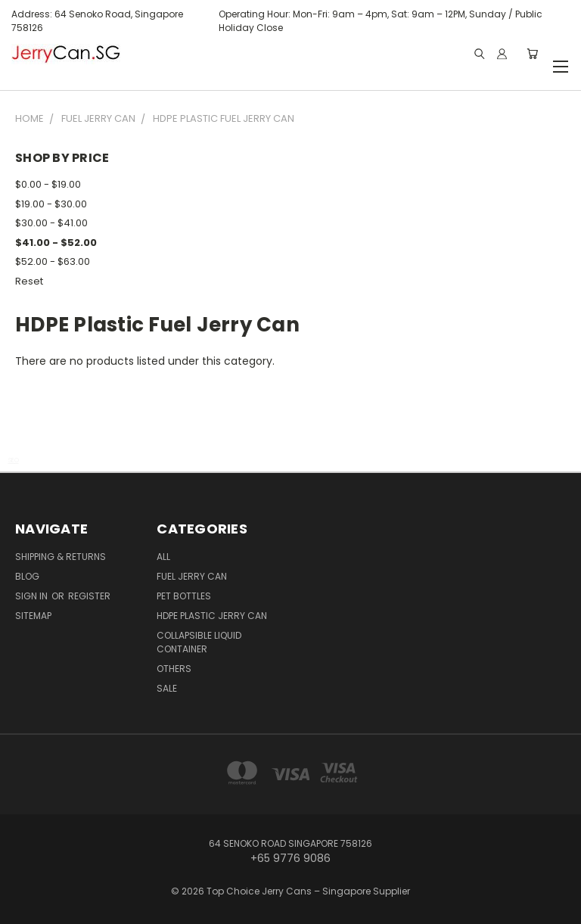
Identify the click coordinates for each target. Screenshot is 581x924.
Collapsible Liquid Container (199, 642)
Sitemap (33, 616)
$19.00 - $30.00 (51, 204)
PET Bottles (184, 596)
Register (89, 596)
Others (174, 669)
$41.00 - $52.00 (56, 243)
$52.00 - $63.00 (53, 261)
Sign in (33, 596)
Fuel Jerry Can (192, 576)
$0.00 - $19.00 (48, 184)
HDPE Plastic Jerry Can (212, 616)
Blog (27, 576)
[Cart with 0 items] (532, 54)
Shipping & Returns (61, 557)
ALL (163, 557)
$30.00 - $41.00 (51, 223)
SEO (14, 460)
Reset (29, 281)
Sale (167, 688)
